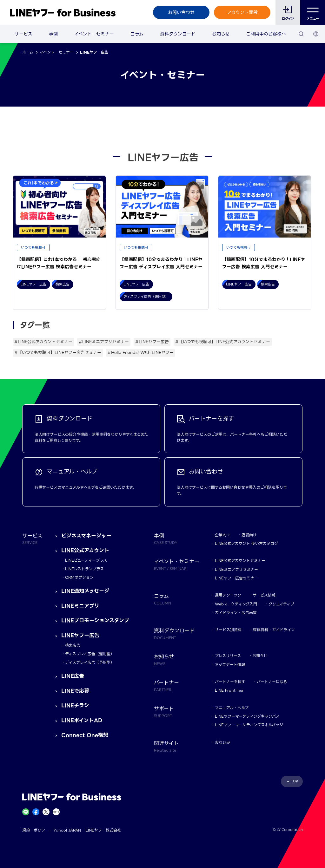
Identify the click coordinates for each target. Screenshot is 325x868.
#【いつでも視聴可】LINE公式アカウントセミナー (223, 342)
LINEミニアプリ (80, 606)
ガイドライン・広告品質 (236, 613)
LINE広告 (73, 676)
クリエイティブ (281, 604)
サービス (23, 34)
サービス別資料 (228, 630)
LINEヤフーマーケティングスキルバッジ (249, 725)
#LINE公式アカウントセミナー (43, 342)
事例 (53, 34)
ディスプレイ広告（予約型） (90, 662)
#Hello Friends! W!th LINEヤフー (141, 352)
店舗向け (249, 535)
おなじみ (222, 742)
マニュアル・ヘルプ (232, 708)
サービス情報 (264, 595)
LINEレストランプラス (84, 569)
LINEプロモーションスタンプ (95, 620)
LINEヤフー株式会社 (103, 830)
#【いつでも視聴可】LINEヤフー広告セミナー (58, 352)
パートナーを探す (230, 682)
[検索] (301, 34)
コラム (137, 34)
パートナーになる (272, 682)
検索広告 (73, 645)
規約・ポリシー (36, 830)
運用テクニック (228, 595)
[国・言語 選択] (316, 34)
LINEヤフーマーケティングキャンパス (247, 716)
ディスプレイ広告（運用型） (90, 654)
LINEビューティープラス (86, 560)
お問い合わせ (181, 12)
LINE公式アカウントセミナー (240, 561)
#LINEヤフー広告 (152, 342)
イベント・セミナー (94, 34)
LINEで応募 (75, 691)
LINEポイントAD (82, 720)
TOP (294, 781)
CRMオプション (79, 577)
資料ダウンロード (178, 34)
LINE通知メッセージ (85, 591)
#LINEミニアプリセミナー (104, 342)
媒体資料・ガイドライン (274, 630)
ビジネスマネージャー (86, 536)
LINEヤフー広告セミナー (236, 578)
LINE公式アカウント (85, 550)
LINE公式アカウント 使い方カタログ (246, 543)
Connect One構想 (85, 735)
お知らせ (221, 34)
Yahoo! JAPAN (67, 830)
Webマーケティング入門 (236, 604)
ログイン (288, 19)
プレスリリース (228, 656)
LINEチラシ (75, 705)
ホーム (28, 52)
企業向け (222, 535)
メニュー (313, 13)
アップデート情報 (230, 665)
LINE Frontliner (229, 690)
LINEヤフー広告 (80, 635)
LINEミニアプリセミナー (236, 569)
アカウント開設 (242, 12)
